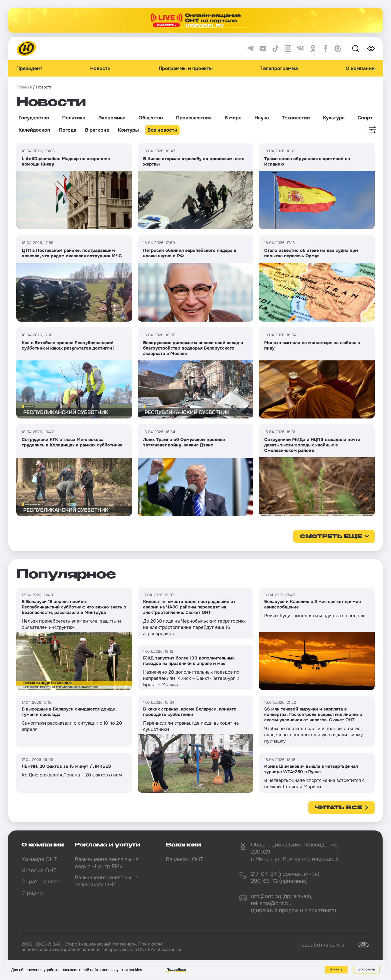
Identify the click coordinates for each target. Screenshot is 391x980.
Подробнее (176, 970)
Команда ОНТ (39, 859)
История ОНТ (39, 870)
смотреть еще (331, 537)
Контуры (128, 130)
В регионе (97, 130)
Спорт (365, 118)
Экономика (112, 118)
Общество (151, 118)
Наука (262, 118)
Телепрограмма (279, 68)
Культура (334, 118)
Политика (74, 118)
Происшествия (194, 118)
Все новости (162, 130)
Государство (34, 118)
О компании (360, 68)
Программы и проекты (186, 68)
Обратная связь (42, 882)
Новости (100, 68)
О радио (32, 893)
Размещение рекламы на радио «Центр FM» (107, 863)
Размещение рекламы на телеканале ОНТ (107, 881)
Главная (24, 87)
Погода (68, 130)
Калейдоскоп (34, 130)
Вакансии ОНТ (185, 859)
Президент (29, 68)
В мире (233, 118)
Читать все (338, 808)
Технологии (296, 118)
